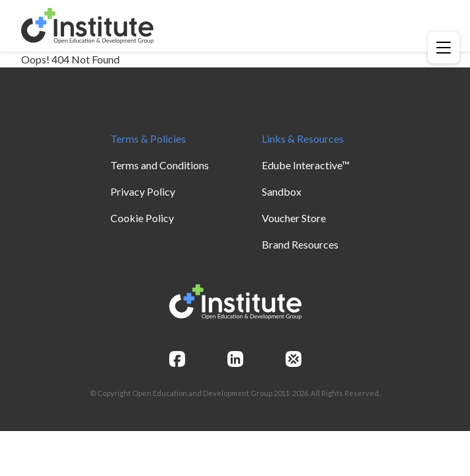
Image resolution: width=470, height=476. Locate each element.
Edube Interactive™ (306, 165)
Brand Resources (300, 244)
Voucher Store (294, 218)
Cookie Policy (142, 218)
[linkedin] (235, 359)
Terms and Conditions (160, 165)
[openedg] (294, 359)
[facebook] (177, 359)
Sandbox (282, 191)
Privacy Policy (143, 191)
